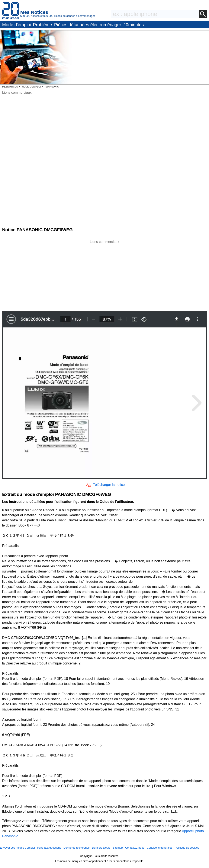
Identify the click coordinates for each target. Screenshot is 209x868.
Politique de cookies (187, 848)
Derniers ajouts (101, 848)
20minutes (134, 25)
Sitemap (118, 848)
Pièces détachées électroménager (88, 25)
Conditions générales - (161, 848)
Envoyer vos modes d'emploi (17, 848)
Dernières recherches (77, 848)
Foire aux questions (49, 848)
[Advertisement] (104, 274)
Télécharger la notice (109, 485)
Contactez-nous (135, 848)
